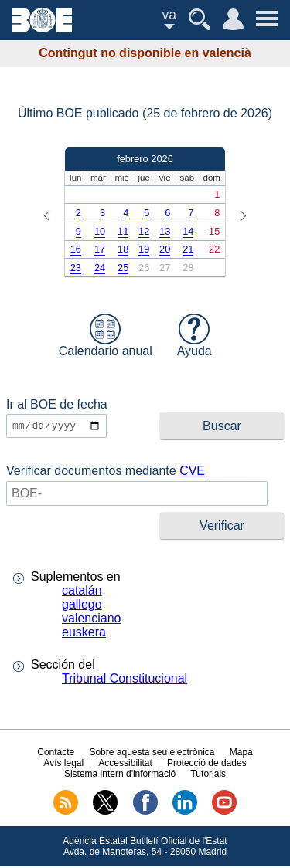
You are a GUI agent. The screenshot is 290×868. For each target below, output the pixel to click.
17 (100, 249)
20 (165, 249)
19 (144, 249)
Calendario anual (106, 336)
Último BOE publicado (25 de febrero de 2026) (145, 113)
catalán (82, 592)
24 (100, 268)
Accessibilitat (125, 764)
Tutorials (208, 775)
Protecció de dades (207, 764)
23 (76, 268)
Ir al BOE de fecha (57, 404)
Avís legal (63, 764)
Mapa (241, 753)
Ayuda (194, 336)
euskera (84, 634)
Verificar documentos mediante (106, 471)
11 (123, 231)
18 (123, 249)
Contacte (56, 753)
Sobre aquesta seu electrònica (152, 753)
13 (165, 231)
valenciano (92, 620)
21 (188, 249)
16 (76, 249)
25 (123, 268)
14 (188, 231)
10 (100, 231)
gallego (82, 606)
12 (144, 231)
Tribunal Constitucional (125, 680)
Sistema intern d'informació (120, 775)
